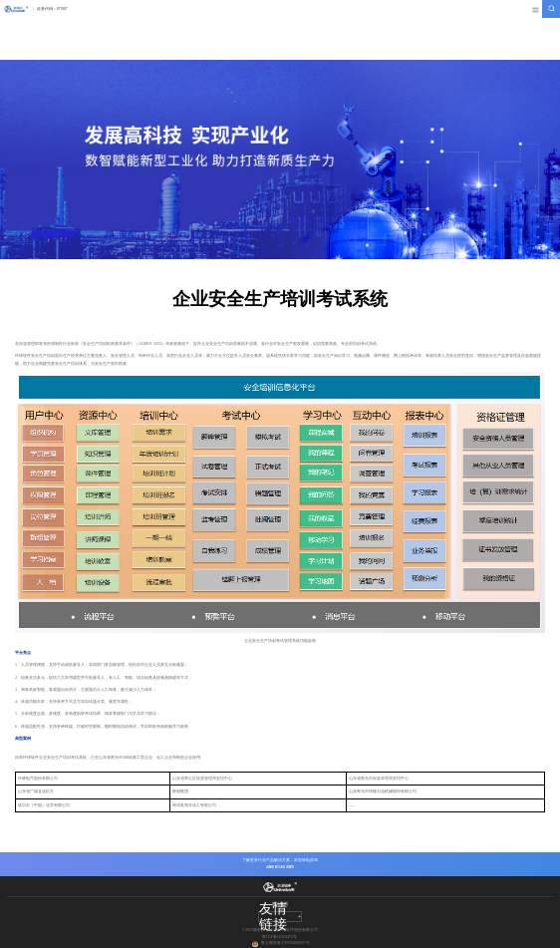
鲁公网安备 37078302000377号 (285, 943)
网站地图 (280, 904)
